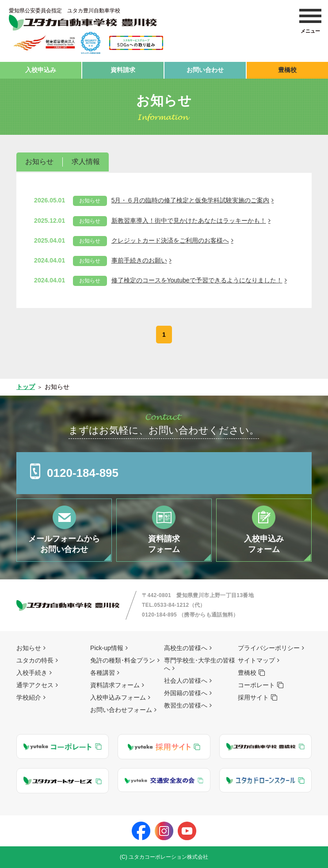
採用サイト (253, 697)
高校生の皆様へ (186, 648)
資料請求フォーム (115, 685)
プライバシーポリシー (269, 648)
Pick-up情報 (107, 648)
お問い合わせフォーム (121, 710)
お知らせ (39, 162)
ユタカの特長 (35, 660)
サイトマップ (256, 660)
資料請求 (123, 70)
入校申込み (41, 70)
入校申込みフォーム (118, 697)
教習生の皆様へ (186, 705)
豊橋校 (287, 70)
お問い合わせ (205, 70)
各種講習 (103, 673)
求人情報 (86, 162)
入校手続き (32, 673)
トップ (26, 387)
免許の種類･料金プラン (123, 660)
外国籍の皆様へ (186, 693)
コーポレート (256, 685)
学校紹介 (29, 697)
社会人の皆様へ (186, 681)
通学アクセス (35, 685)
